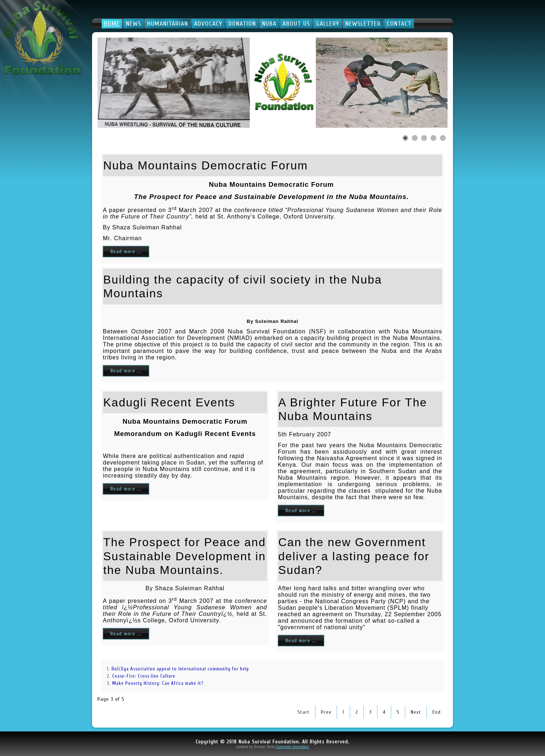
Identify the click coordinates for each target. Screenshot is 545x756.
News (134, 24)
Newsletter (363, 24)
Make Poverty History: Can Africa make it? (158, 683)
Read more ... (126, 252)
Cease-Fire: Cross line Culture (144, 676)
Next (416, 712)
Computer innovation (292, 747)
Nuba (269, 24)
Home (112, 24)
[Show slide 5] (443, 138)
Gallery (328, 24)
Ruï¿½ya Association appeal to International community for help (181, 669)
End (437, 712)
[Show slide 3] (424, 138)
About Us (296, 24)
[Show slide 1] (405, 138)
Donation (242, 24)
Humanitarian (168, 24)
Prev (326, 712)
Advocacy (208, 24)
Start (304, 712)
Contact (399, 24)
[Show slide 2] (415, 138)
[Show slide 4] (433, 138)
